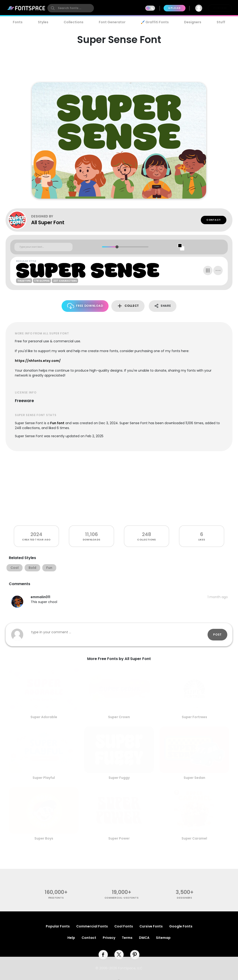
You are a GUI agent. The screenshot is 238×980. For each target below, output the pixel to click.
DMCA (144, 938)
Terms (127, 938)
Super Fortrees (194, 717)
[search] (71, 8)
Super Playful (44, 778)
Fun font (57, 423)
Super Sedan (194, 778)
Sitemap (163, 938)
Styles (43, 22)
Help (71, 938)
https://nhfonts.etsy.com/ (38, 361)
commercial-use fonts (122, 898)
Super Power (119, 838)
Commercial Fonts (92, 926)
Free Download (85, 306)
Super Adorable (44, 717)
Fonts (18, 22)
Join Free (220, 8)
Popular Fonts (58, 926)
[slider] (117, 247)
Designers (193, 22)
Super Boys (44, 838)
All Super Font (48, 222)
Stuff (221, 22)
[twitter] (119, 955)
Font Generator (112, 22)
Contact (214, 220)
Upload (174, 8)
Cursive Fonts (151, 926)
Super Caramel (194, 838)
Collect (128, 306)
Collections (74, 22)
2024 (36, 534)
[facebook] (103, 955)
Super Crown (119, 717)
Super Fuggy (119, 778)
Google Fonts (181, 926)
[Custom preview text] (43, 247)
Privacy (109, 938)
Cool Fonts (124, 926)
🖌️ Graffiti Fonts (155, 22)
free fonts (56, 898)
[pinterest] (135, 955)
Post (217, 635)
